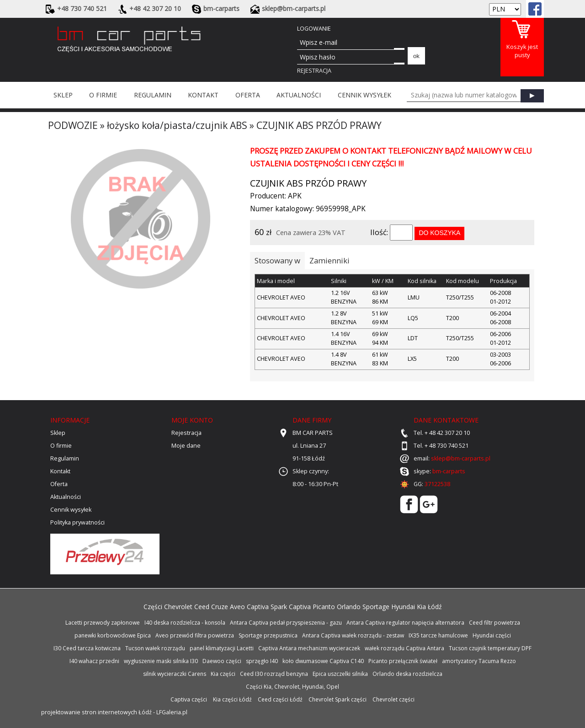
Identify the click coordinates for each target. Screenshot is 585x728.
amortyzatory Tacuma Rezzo (479, 661)
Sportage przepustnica (268, 635)
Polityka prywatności (77, 522)
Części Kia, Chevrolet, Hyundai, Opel (292, 687)
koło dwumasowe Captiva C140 (323, 661)
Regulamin (153, 95)
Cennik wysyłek (364, 95)
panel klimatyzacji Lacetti (222, 648)
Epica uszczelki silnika (340, 674)
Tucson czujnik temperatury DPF (490, 648)
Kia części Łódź (232, 699)
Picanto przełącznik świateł (403, 661)
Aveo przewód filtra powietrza (195, 635)
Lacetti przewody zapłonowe (103, 623)
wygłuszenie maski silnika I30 (161, 661)
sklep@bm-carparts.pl (461, 458)
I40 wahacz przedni (94, 661)
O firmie (103, 95)
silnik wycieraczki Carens (175, 674)
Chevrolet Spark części (338, 699)
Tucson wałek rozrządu (155, 648)
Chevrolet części (394, 699)
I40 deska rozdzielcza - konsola (185, 623)
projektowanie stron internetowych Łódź (96, 712)
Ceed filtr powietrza (495, 623)
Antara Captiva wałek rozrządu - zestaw (353, 635)
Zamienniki (330, 260)
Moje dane (186, 446)
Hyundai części (492, 635)
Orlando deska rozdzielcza (407, 674)
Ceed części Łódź (280, 699)
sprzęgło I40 (262, 661)
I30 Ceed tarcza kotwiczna (87, 648)
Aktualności (299, 95)
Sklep (63, 95)
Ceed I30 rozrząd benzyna (274, 674)
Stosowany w (277, 260)
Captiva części (189, 699)
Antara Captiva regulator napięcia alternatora (405, 623)
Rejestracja (314, 71)
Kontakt (203, 95)
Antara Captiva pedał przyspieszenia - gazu (286, 623)
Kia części (223, 674)
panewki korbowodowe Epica (113, 635)
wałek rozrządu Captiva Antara (404, 648)
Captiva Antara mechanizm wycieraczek (309, 648)
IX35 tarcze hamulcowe (438, 635)
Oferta (248, 95)
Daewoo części (222, 661)
